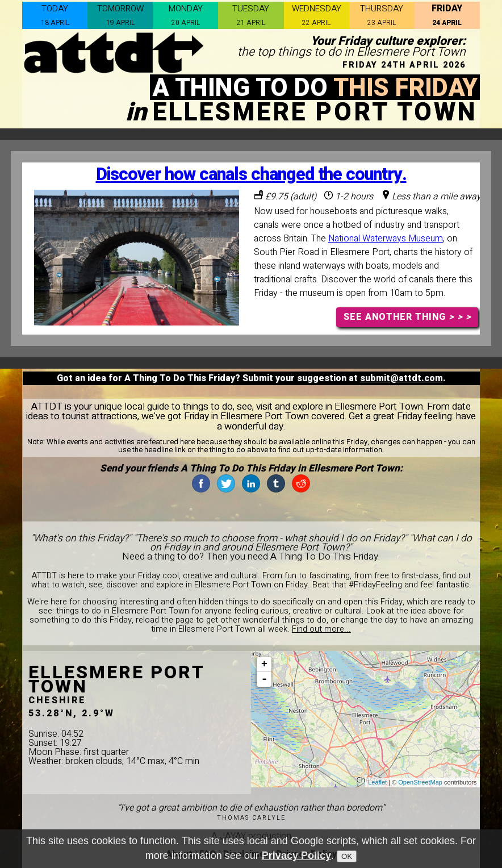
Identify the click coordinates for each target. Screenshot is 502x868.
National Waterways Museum (386, 239)
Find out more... (321, 629)
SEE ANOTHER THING (407, 317)
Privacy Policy (296, 862)
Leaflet (377, 782)
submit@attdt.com (401, 378)
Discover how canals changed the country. (251, 175)
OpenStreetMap (420, 782)
